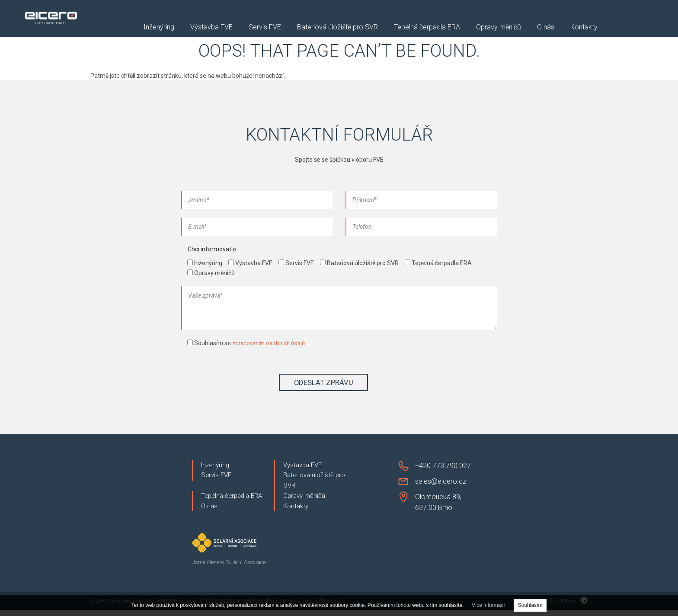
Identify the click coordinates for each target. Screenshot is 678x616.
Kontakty (584, 27)
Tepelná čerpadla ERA (427, 27)
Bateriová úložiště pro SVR (337, 27)
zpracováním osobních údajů (271, 343)
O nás (546, 27)
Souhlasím (530, 605)
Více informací (488, 605)
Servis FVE (265, 27)
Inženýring (159, 27)
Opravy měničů (499, 27)
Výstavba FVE (211, 27)
